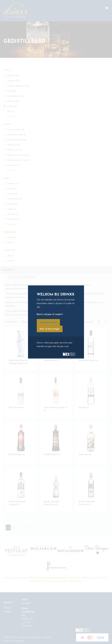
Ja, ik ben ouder (48, 322)
